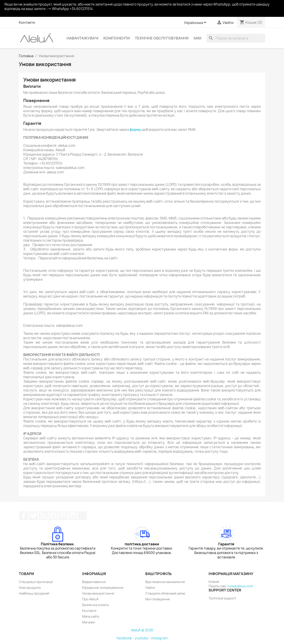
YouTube (53, 516)
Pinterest (63, 516)
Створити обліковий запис (165, 593)
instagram (159, 638)
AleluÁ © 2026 (142, 630)
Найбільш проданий (34, 593)
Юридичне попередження (103, 588)
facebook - (126, 638)
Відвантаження (94, 582)
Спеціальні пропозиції (36, 582)
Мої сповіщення (158, 599)
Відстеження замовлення (165, 582)
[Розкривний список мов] (196, 23)
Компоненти (117, 38)
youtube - (143, 638)
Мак (198, 38)
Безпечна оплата (95, 605)
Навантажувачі (82, 38)
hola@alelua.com (240, 586)
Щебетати (34, 516)
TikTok (82, 516)
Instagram (73, 516)
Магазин (89, 622)
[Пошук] (236, 38)
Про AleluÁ (90, 599)
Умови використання (98, 593)
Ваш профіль (159, 574)
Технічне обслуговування (162, 38)
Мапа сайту (91, 616)
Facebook (24, 516)
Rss (43, 516)
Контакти (27, 22)
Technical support (222, 598)
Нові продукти (30, 588)
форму (135, 130)
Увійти (150, 588)
